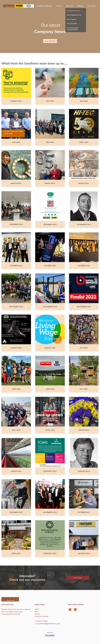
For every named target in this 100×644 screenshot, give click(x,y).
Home (59, 6)
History (80, 6)
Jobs (36, 612)
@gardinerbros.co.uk (53, 624)
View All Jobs (50, 41)
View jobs (78, 578)
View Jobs (92, 6)
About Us (69, 6)
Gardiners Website (44, 6)
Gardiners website (42, 616)
